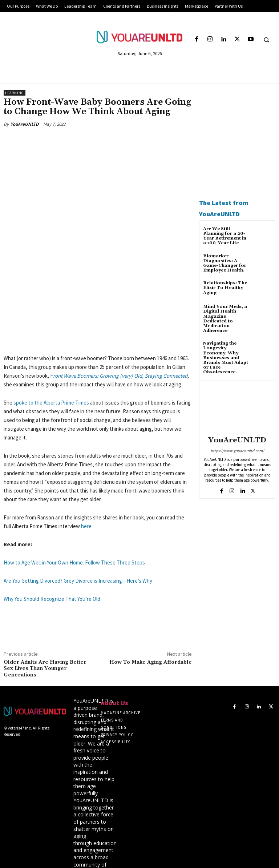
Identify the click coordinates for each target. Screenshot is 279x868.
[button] (266, 40)
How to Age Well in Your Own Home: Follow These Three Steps (74, 509)
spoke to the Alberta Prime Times (51, 349)
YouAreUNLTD (25, 124)
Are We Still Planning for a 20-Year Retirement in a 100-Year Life (225, 236)
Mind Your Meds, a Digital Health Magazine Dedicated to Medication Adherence (225, 319)
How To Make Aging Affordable (151, 608)
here (86, 472)
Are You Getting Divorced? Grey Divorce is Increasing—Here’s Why (78, 527)
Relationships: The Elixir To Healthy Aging (225, 288)
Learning (15, 93)
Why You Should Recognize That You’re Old (52, 545)
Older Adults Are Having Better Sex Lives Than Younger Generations (45, 615)
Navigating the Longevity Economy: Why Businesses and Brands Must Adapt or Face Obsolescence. (226, 358)
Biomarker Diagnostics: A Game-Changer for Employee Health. (225, 263)
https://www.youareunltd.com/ (237, 451)
